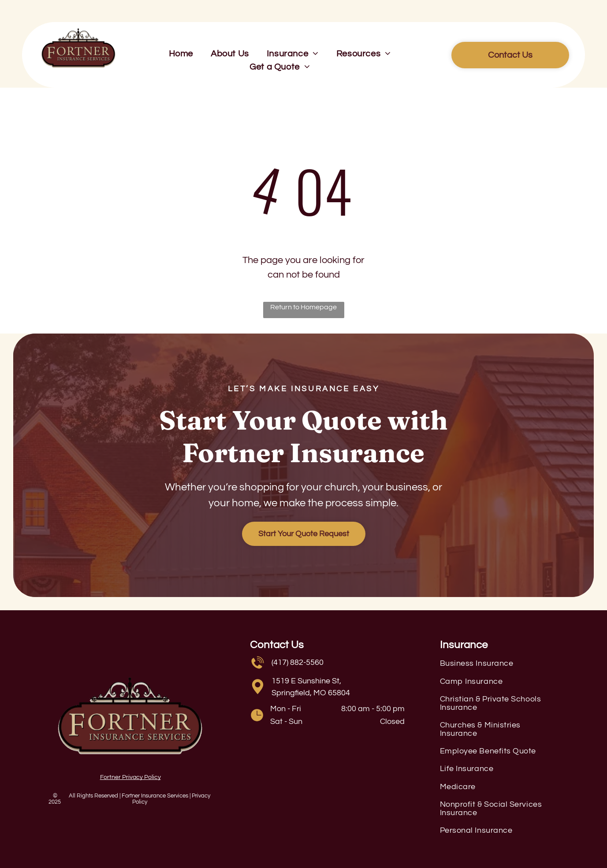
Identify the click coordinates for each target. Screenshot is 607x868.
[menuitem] (181, 54)
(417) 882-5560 (298, 662)
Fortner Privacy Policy (130, 777)
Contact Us (277, 645)
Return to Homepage (303, 307)
